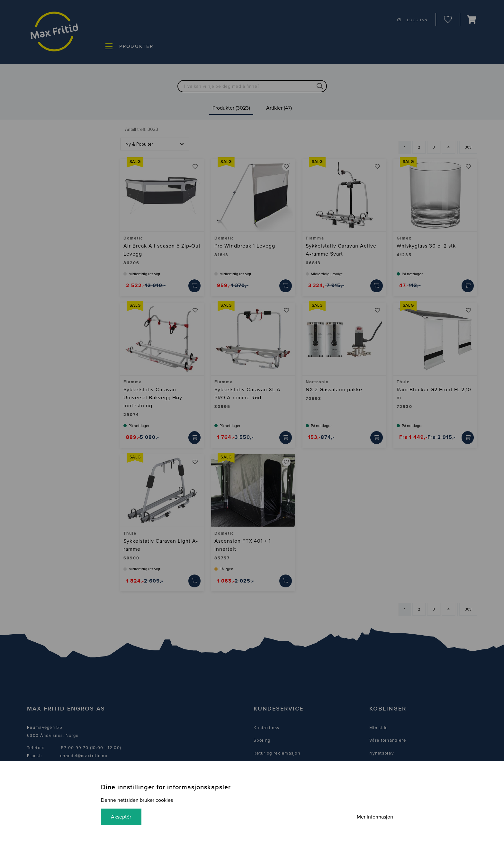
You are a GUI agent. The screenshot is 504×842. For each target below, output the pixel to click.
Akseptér (121, 817)
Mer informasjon (375, 817)
